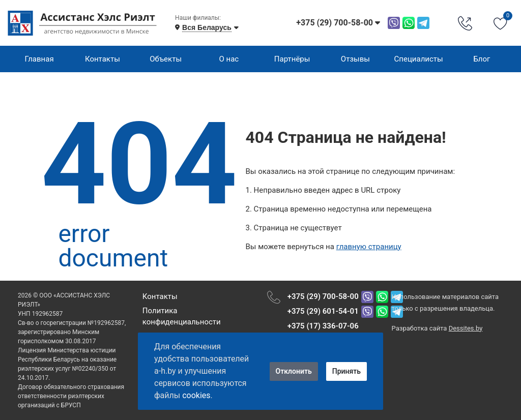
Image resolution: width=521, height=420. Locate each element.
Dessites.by (466, 328)
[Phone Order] (465, 23)
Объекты (166, 59)
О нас (229, 59)
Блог (482, 59)
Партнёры (292, 59)
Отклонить (294, 371)
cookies (196, 395)
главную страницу (369, 247)
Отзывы (355, 59)
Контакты (103, 59)
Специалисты (419, 59)
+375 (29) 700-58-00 (323, 296)
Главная (39, 59)
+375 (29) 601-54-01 (323, 311)
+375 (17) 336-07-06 (323, 326)
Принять (346, 371)
